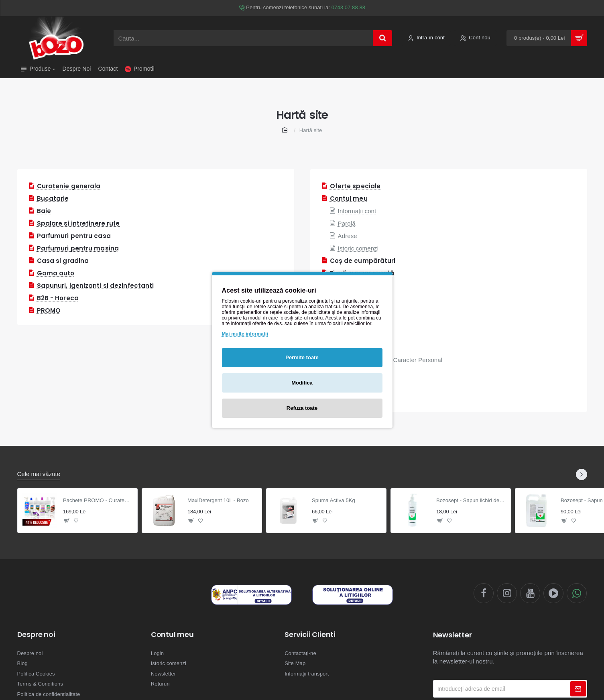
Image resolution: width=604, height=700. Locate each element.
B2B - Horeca (58, 298)
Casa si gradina (63, 261)
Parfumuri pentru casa (74, 236)
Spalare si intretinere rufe (78, 223)
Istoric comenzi (358, 248)
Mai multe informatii (245, 334)
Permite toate (302, 357)
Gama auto (56, 273)
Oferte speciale (355, 186)
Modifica (302, 383)
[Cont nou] (475, 38)
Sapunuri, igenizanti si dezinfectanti (96, 286)
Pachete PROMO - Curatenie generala (98, 500)
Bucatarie (53, 198)
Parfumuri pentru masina (78, 248)
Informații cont (357, 211)
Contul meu (349, 198)
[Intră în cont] (426, 38)
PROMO (49, 310)
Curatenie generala (69, 186)
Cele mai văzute (39, 474)
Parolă (347, 223)
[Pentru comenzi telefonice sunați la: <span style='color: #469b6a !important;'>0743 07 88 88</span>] (302, 8)
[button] (67, 520)
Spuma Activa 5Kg (334, 500)
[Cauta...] (382, 38)
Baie (44, 211)
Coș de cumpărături (363, 261)
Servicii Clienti (310, 635)
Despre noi (36, 635)
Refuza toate (302, 408)
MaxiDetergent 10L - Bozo (218, 500)
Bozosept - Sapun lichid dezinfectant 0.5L (471, 500)
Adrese (348, 236)
